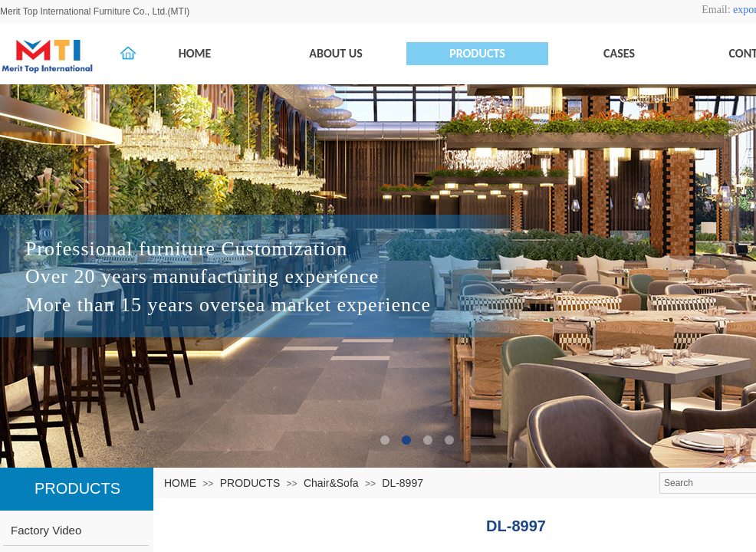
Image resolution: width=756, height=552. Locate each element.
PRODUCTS (250, 483)
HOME (180, 483)
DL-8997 (403, 483)
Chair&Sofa (331, 483)
